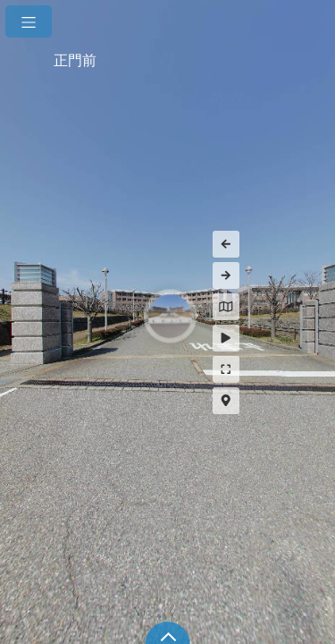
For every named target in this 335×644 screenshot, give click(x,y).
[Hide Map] (304, 307)
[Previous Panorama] (304, 244)
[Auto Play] (304, 338)
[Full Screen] (304, 369)
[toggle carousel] (168, 633)
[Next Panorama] (304, 275)
